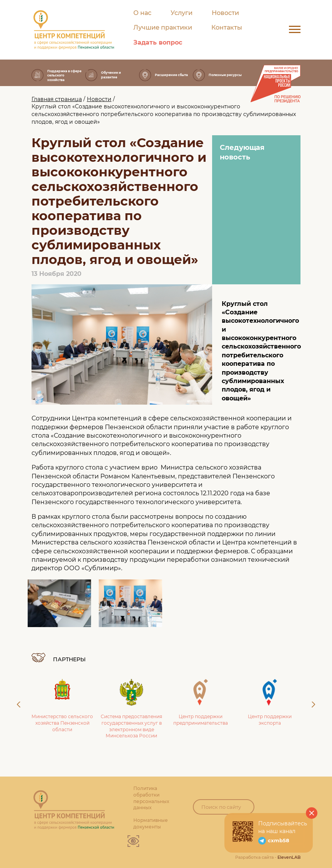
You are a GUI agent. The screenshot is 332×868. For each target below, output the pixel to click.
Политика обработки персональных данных (151, 798)
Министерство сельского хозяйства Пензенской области (62, 706)
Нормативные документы (151, 823)
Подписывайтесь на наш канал (283, 827)
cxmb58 (279, 840)
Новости (225, 13)
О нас (142, 13)
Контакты (227, 27)
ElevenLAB (289, 857)
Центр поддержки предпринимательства (201, 702)
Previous (19, 705)
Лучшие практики (163, 27)
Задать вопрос (158, 42)
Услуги (182, 13)
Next (313, 705)
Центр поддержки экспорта (270, 702)
